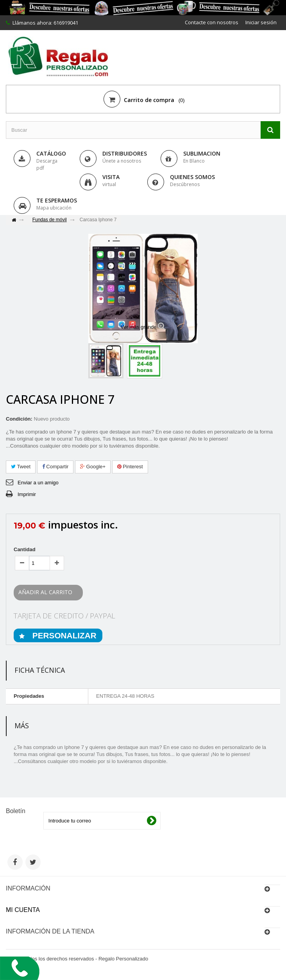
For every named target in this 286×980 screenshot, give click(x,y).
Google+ (93, 467)
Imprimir (27, 494)
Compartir (55, 467)
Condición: (19, 419)
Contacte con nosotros (212, 22)
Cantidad (25, 549)
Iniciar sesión (261, 22)
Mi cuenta (23, 910)
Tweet (21, 467)
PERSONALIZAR (63, 635)
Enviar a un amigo (38, 483)
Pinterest (130, 467)
